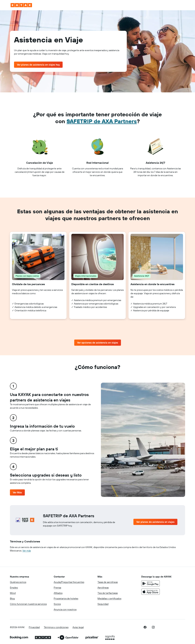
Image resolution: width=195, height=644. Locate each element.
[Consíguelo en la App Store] (151, 592)
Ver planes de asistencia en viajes (155, 522)
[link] (145, 627)
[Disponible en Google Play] (151, 583)
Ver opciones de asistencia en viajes (98, 343)
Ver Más (17, 492)
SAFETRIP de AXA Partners (102, 121)
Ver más (27, 551)
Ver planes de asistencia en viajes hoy (38, 65)
